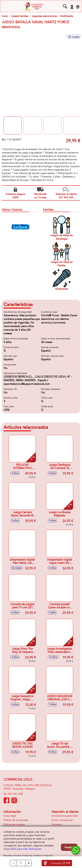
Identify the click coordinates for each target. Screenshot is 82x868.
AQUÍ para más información (26, 849)
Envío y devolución (62, 820)
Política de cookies (14, 824)
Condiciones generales (65, 816)
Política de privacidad (16, 820)
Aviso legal (10, 816)
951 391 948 (15, 794)
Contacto (57, 824)
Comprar (60, 863)
